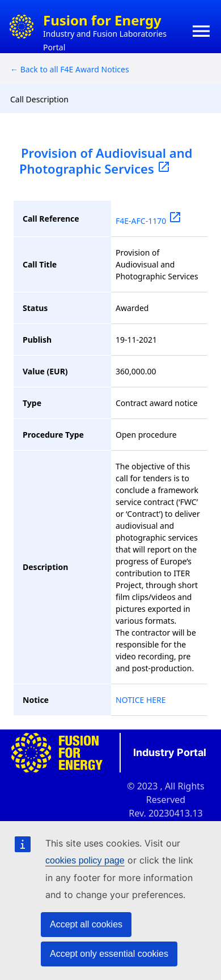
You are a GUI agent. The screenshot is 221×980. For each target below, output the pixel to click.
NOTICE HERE (141, 700)
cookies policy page (85, 860)
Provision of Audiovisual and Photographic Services (106, 161)
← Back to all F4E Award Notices (70, 69)
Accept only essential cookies (109, 954)
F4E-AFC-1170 (149, 221)
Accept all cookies (86, 924)
